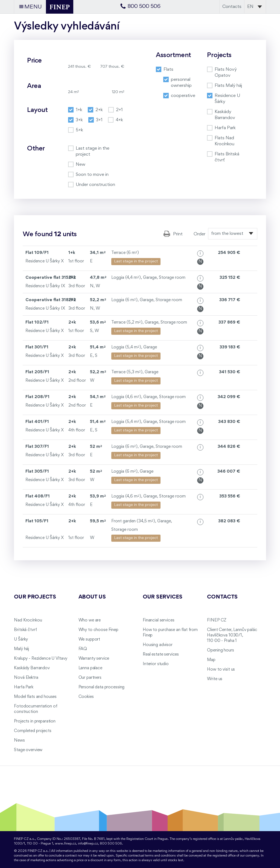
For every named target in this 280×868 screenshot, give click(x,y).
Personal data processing (102, 687)
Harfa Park (24, 687)
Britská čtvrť (25, 630)
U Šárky (21, 639)
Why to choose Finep (98, 630)
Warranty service (94, 659)
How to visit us (221, 669)
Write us (215, 679)
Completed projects (33, 731)
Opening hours (220, 650)
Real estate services (161, 654)
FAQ (83, 649)
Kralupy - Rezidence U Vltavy (41, 659)
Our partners (90, 678)
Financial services (158, 620)
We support (89, 639)
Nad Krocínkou (28, 620)
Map (211, 660)
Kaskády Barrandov (32, 668)
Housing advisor (158, 645)
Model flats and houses (35, 697)
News (19, 740)
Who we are (90, 620)
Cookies (86, 697)
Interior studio (156, 664)
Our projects (35, 597)
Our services (163, 597)
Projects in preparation (35, 721)
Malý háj (21, 649)
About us (92, 597)
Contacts (232, 7)
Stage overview (28, 750)
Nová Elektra (26, 678)
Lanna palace (90, 668)
